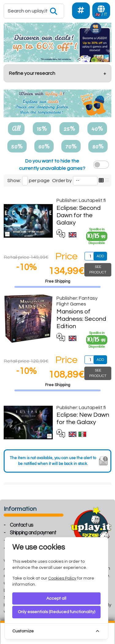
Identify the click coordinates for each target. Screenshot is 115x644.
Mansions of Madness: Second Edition (81, 319)
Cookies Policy (62, 578)
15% (42, 128)
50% (17, 146)
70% (71, 146)
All (16, 128)
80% (98, 146)
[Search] (34, 11)
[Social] (81, 11)
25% (69, 128)
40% (97, 128)
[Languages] (101, 11)
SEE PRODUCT (98, 270)
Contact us (21, 525)
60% (44, 146)
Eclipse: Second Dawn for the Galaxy (79, 215)
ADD (100, 256)
